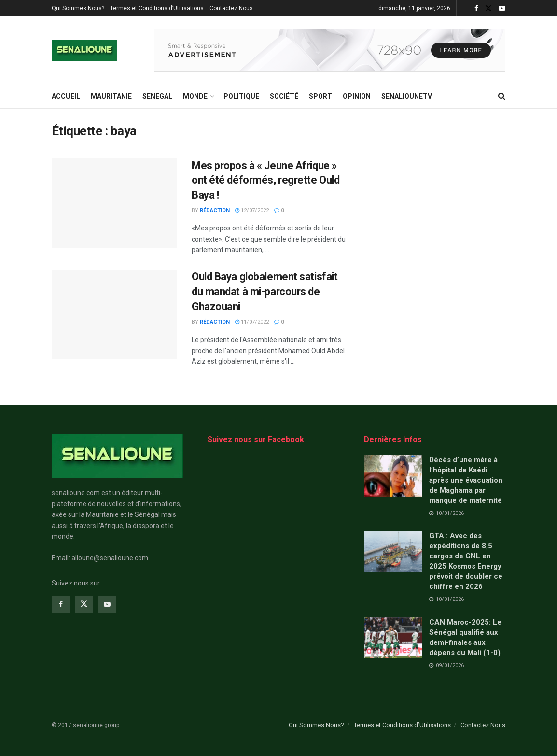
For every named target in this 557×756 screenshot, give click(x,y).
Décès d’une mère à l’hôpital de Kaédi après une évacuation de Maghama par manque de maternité (466, 480)
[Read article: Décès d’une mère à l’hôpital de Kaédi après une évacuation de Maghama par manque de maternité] (393, 476)
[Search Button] (502, 96)
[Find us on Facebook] (61, 604)
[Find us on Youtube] (107, 604)
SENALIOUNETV (407, 96)
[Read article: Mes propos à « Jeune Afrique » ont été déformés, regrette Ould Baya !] (114, 203)
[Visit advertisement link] (330, 50)
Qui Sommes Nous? (78, 8)
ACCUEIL (66, 96)
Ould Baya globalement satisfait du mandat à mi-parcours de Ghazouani (265, 292)
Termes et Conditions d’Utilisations (157, 8)
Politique (241, 96)
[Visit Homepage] (84, 50)
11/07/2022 (252, 322)
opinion (357, 96)
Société (284, 96)
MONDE (195, 96)
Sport (320, 96)
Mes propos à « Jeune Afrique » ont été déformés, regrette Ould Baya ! (265, 180)
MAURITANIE (111, 96)
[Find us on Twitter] (84, 604)
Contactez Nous (231, 8)
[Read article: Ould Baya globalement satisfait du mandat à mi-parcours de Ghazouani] (114, 314)
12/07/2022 (252, 210)
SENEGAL (157, 96)
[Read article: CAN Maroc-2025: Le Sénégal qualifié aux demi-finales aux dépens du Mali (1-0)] (393, 638)
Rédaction (215, 210)
